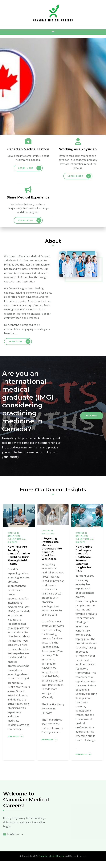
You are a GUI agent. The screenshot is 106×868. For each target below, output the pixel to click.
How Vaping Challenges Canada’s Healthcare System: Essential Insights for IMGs (84, 565)
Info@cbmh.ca (16, 842)
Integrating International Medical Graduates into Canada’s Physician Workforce (53, 555)
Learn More (26, 173)
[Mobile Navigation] (53, 32)
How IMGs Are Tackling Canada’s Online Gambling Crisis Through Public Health (19, 564)
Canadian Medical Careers (52, 863)
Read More (16, 348)
